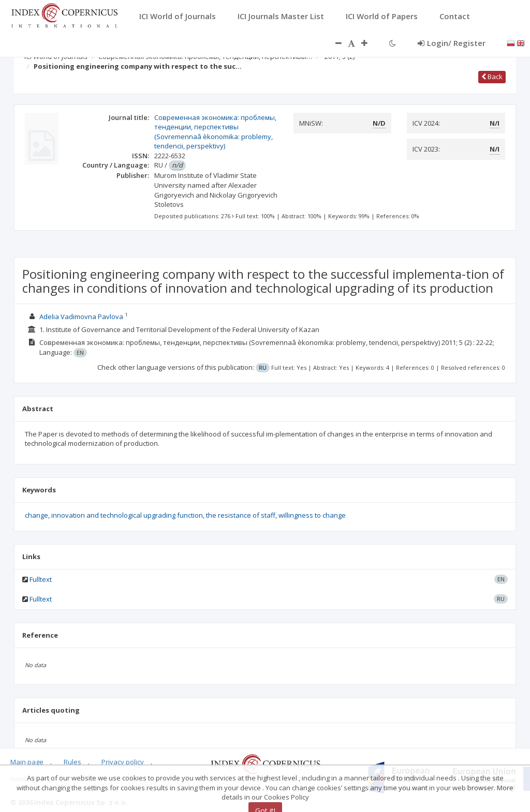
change (36, 515)
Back (492, 77)
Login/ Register (452, 43)
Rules (72, 762)
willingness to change (312, 515)
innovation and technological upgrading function (127, 515)
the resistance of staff (241, 515)
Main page (27, 762)
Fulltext (41, 579)
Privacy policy (123, 762)
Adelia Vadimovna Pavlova (81, 317)
